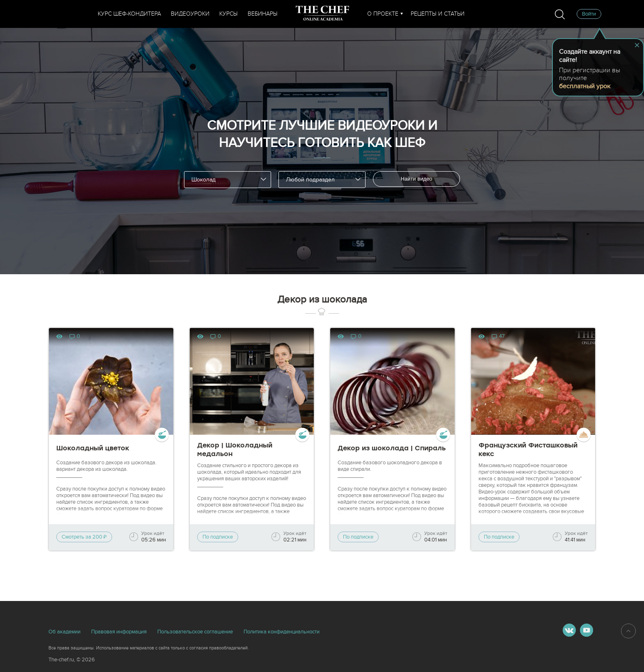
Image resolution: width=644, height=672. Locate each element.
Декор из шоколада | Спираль (392, 448)
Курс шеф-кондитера (129, 14)
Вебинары (263, 14)
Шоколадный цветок (93, 448)
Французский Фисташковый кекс (528, 450)
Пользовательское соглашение (195, 632)
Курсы (229, 14)
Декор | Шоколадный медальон (235, 450)
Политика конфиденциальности (282, 632)
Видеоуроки (190, 14)
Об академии (64, 632)
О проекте (383, 14)
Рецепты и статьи (438, 14)
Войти (589, 14)
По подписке (218, 537)
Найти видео (417, 179)
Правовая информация (119, 632)
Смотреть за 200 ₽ (84, 537)
